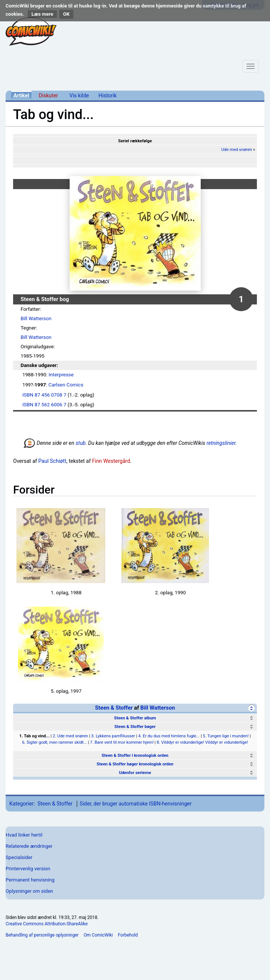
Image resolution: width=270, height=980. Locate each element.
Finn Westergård (111, 461)
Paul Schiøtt (52, 461)
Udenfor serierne (135, 773)
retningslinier (221, 443)
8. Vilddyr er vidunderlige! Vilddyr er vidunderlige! (202, 742)
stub (81, 443)
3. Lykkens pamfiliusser (113, 736)
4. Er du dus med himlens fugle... (169, 736)
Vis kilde (79, 95)
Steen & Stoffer (114, 708)
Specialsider (19, 857)
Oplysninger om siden (29, 891)
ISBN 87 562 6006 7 (44, 405)
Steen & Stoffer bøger (135, 726)
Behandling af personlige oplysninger (42, 935)
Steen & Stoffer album (135, 718)
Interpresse (61, 375)
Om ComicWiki (98, 935)
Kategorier (22, 804)
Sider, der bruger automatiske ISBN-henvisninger (136, 804)
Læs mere (42, 14)
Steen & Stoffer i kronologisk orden (135, 755)
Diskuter (48, 95)
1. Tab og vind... (35, 736)
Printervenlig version (28, 869)
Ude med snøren (237, 149)
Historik (107, 95)
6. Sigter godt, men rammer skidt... (54, 742)
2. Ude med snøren (70, 736)
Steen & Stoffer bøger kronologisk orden (135, 764)
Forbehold (128, 935)
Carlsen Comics (66, 385)
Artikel (21, 95)
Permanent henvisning (30, 880)
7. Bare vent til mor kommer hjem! (122, 742)
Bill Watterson (36, 318)
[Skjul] (251, 708)
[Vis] (251, 718)
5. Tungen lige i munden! (225, 736)
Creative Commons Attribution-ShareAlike (47, 924)
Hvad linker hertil (24, 835)
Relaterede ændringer (29, 846)
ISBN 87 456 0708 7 (44, 395)
